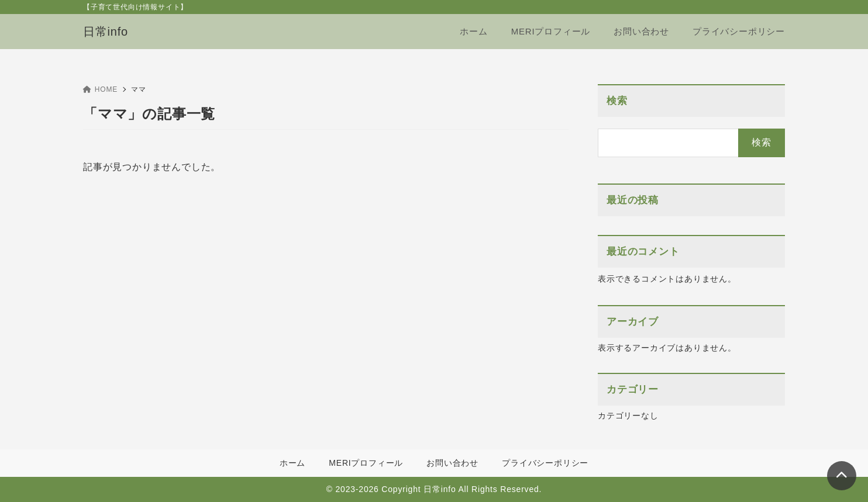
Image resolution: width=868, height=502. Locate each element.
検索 (617, 101)
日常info (106, 32)
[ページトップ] (842, 476)
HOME (100, 89)
